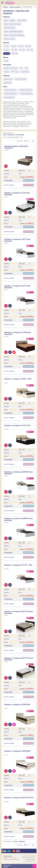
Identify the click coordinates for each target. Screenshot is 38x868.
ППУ (21, 68)
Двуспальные (8, 83)
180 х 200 (15, 54)
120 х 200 (14, 50)
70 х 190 (6, 46)
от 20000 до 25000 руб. (26, 94)
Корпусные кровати (9, 28)
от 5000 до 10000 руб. (10, 90)
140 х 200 (22, 50)
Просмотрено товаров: (7, 866)
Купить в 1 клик (28, 180)
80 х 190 (14, 46)
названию (11, 135)
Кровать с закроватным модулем (13, 31)
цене (5, 135)
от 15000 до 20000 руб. (10, 94)
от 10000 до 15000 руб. (25, 90)
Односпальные (8, 79)
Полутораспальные (21, 79)
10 (33, 141)
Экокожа (6, 72)
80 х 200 (21, 46)
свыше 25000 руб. (9, 97)
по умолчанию (20, 135)
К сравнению (8, 180)
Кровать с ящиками (9, 20)
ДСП (26, 68)
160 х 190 (30, 50)
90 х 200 (6, 50)
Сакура (6, 61)
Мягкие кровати (22, 20)
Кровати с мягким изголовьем (12, 24)
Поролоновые (25, 72)
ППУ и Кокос (15, 72)
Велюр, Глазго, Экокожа (11, 68)
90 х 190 (28, 46)
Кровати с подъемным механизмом (14, 35)
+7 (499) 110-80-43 (8, 856)
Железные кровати (9, 39)
